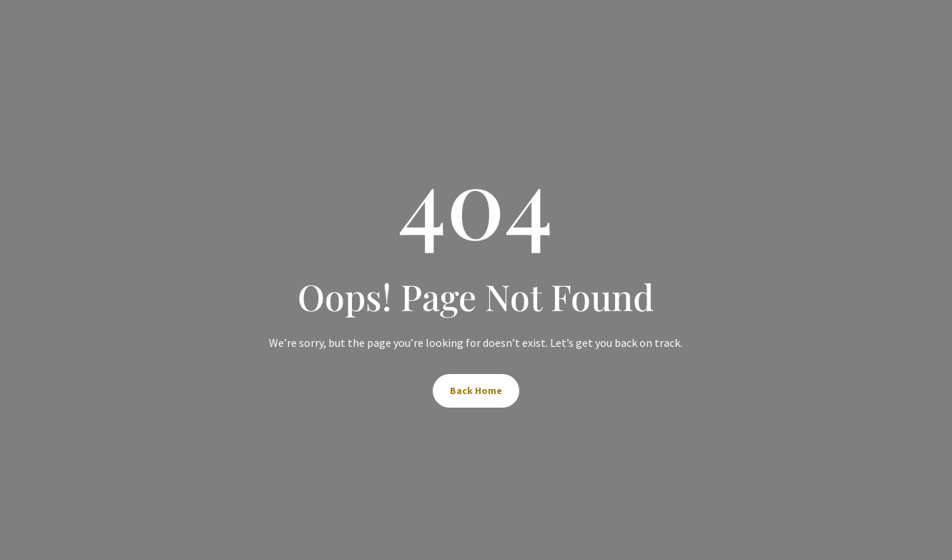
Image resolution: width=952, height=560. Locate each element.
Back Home (476, 390)
